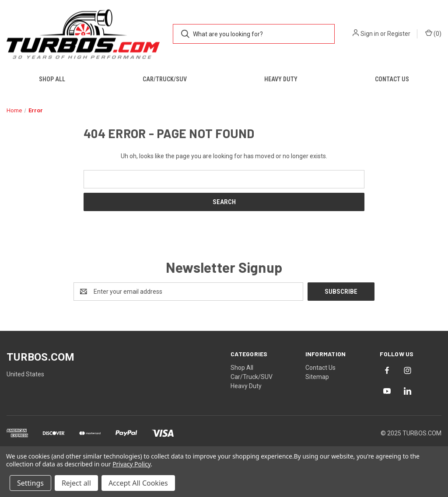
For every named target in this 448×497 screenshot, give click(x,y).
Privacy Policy (131, 464)
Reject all (76, 483)
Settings (30, 483)
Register (399, 34)
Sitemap (317, 377)
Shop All (52, 79)
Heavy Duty (281, 79)
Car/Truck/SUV (165, 79)
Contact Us (392, 79)
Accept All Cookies (138, 483)
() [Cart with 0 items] (433, 33)
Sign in (370, 34)
